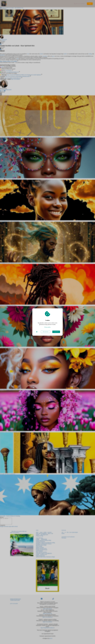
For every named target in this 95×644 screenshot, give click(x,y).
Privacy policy (48, 327)
